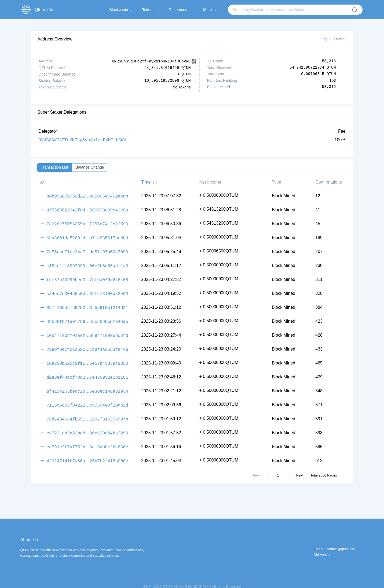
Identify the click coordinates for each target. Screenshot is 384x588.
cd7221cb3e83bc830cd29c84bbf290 (87, 423)
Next (300, 464)
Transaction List (55, 167)
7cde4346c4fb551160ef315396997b (87, 410)
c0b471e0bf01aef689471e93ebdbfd (87, 329)
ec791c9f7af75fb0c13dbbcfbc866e (87, 437)
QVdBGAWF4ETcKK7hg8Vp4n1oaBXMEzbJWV (82, 140)
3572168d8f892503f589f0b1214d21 (87, 303)
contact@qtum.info (341, 538)
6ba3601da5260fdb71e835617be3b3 (87, 236)
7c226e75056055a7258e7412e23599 (87, 222)
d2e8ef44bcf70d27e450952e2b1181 (87, 370)
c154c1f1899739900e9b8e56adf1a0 (87, 262)
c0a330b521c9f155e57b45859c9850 (87, 356)
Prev (256, 464)
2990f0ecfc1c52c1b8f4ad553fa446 (87, 343)
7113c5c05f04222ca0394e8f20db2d (87, 396)
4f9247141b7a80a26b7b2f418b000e (87, 450)
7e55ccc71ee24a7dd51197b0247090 (87, 249)
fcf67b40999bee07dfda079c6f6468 (87, 276)
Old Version (322, 544)
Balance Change (90, 167)
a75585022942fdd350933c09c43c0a (87, 209)
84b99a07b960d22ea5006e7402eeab (87, 195)
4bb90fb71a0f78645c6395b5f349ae (87, 316)
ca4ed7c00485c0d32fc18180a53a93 (87, 289)
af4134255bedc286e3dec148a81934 (87, 383)
